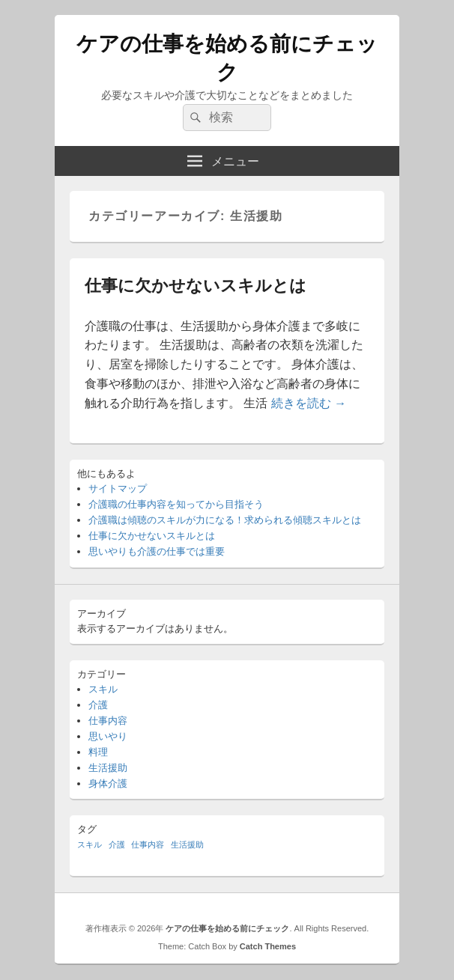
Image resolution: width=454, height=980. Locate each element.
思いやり (108, 736)
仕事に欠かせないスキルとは (196, 286)
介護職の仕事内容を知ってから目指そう (176, 504)
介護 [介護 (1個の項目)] (117, 844)
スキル (103, 689)
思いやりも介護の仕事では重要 (157, 551)
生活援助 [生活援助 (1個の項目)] (187, 844)
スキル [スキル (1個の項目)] (90, 844)
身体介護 (108, 783)
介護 (98, 705)
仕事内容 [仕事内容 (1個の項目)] (148, 844)
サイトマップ (118, 489)
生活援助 (108, 768)
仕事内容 (108, 721)
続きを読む (309, 403)
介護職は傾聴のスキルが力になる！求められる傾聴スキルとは (225, 520)
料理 (98, 752)
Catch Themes (268, 946)
